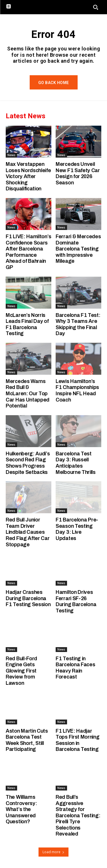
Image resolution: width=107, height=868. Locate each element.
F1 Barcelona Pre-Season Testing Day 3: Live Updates (77, 529)
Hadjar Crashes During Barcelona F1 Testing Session (28, 598)
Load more (53, 852)
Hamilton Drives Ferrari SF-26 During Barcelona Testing (76, 601)
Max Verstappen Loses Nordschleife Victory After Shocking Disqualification (28, 176)
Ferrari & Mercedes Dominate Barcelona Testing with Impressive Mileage (78, 249)
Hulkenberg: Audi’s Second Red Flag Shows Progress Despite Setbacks (28, 463)
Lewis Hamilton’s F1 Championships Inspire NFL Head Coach (77, 391)
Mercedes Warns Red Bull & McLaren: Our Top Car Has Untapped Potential (28, 394)
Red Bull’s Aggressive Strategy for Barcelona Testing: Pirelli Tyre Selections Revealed (78, 816)
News (11, 155)
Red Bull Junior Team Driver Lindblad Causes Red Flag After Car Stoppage (28, 532)
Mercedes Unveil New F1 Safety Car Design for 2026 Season (78, 173)
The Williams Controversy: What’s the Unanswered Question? (21, 809)
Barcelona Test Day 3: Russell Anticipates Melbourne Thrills (76, 463)
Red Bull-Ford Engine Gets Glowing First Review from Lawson (21, 671)
